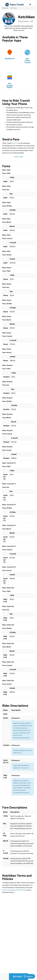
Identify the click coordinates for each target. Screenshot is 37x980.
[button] (30, 5)
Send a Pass (15, 143)
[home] (14, 5)
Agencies (5, 8)
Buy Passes (19, 977)
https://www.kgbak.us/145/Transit (13, 890)
